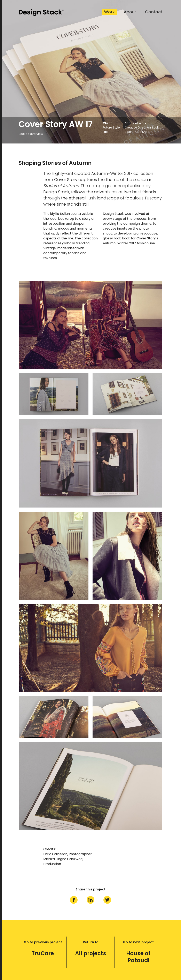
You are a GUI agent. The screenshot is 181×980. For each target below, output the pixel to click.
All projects (91, 953)
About (130, 12)
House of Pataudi (138, 957)
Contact (154, 12)
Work (109, 12)
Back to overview (31, 134)
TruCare (43, 953)
